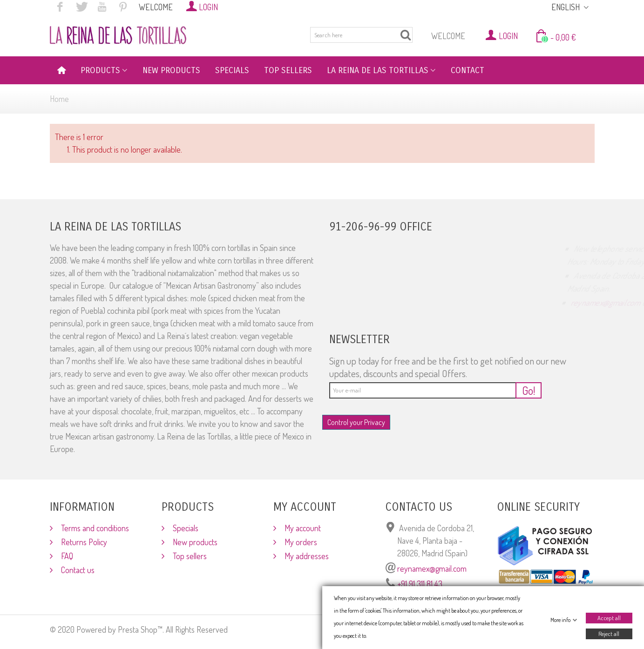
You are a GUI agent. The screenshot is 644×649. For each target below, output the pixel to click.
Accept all (609, 618)
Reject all (609, 634)
